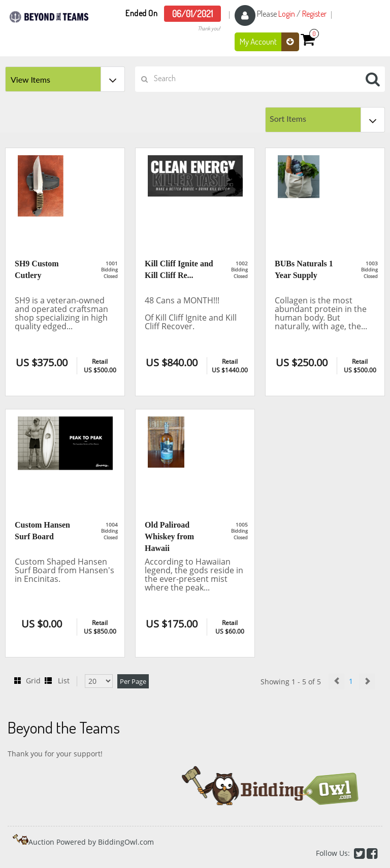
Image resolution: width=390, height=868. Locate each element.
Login (287, 14)
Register (314, 14)
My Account (269, 42)
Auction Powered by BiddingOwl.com (91, 842)
